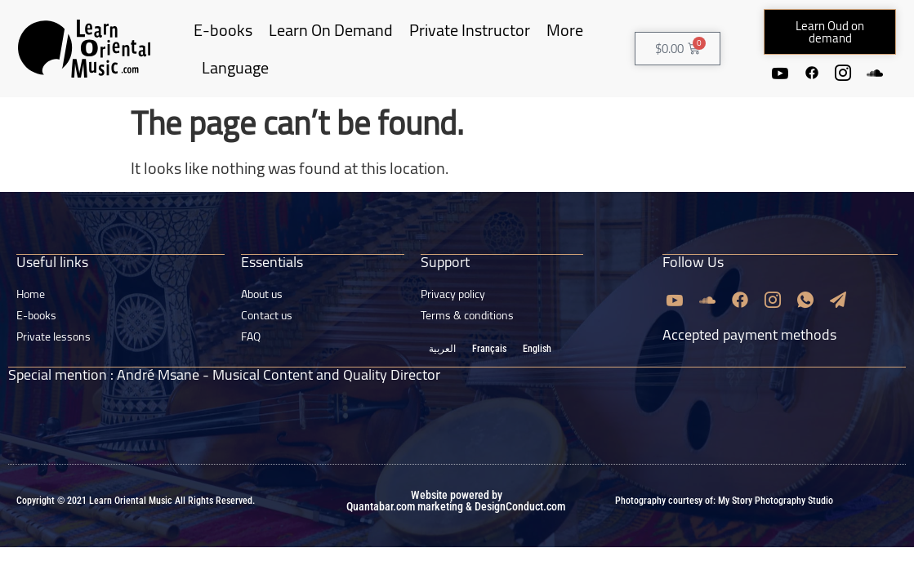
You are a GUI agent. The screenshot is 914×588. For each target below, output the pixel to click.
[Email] (838, 323)
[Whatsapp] (805, 323)
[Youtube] (795, 72)
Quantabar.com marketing (405, 530)
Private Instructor (470, 42)
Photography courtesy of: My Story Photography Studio (724, 524)
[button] (829, 32)
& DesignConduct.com (514, 530)
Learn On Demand (331, 42)
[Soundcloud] (827, 97)
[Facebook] (827, 72)
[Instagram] (860, 72)
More (565, 42)
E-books (223, 42)
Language (235, 80)
